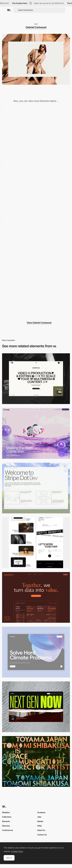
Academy (41, 812)
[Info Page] (36, 185)
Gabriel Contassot (36, 27)
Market (40, 821)
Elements (6, 821)
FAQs (39, 826)
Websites (6, 812)
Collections (7, 817)
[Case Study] (36, 132)
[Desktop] (36, 379)
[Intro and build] (36, 292)
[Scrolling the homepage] (36, 239)
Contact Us (42, 835)
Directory (6, 826)
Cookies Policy (17, 851)
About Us (41, 830)
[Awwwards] (9, 10)
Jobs (39, 817)
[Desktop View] (36, 652)
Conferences (8, 830)
